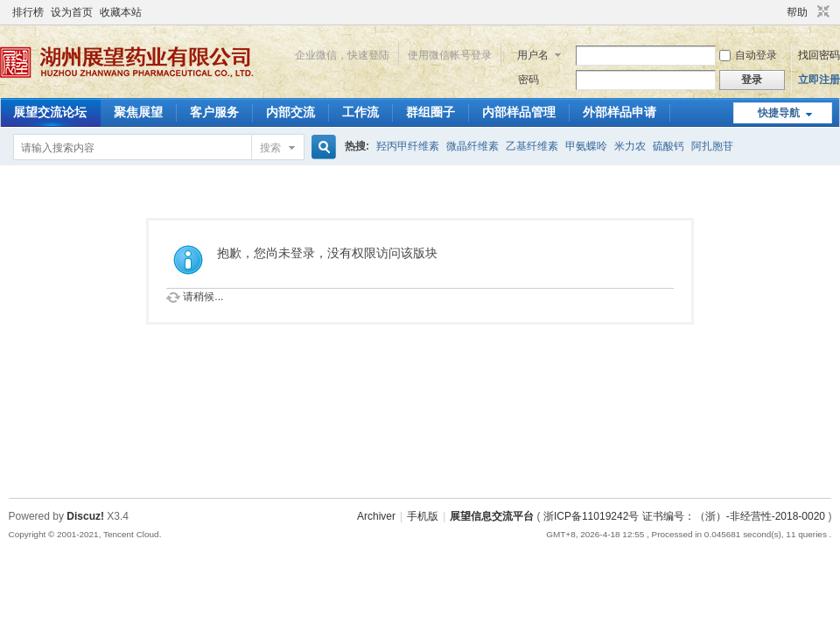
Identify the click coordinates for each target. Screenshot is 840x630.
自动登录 (748, 55)
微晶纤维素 (472, 146)
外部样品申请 (619, 112)
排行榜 (28, 12)
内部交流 (290, 112)
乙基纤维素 (532, 146)
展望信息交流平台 (492, 516)
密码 (528, 80)
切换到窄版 (821, 12)
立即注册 (819, 80)
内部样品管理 (519, 112)
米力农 (630, 146)
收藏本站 (121, 12)
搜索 (270, 148)
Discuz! (85, 516)
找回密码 (819, 55)
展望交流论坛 (50, 112)
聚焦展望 (138, 112)
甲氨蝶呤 (586, 146)
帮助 (797, 12)
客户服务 (214, 112)
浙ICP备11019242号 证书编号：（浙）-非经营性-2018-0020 (684, 516)
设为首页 (72, 12)
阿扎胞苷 (712, 146)
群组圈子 (430, 112)
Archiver (376, 516)
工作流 (360, 112)
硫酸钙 (668, 146)
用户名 (533, 55)
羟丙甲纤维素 (408, 146)
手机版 (423, 516)
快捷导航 (779, 113)
